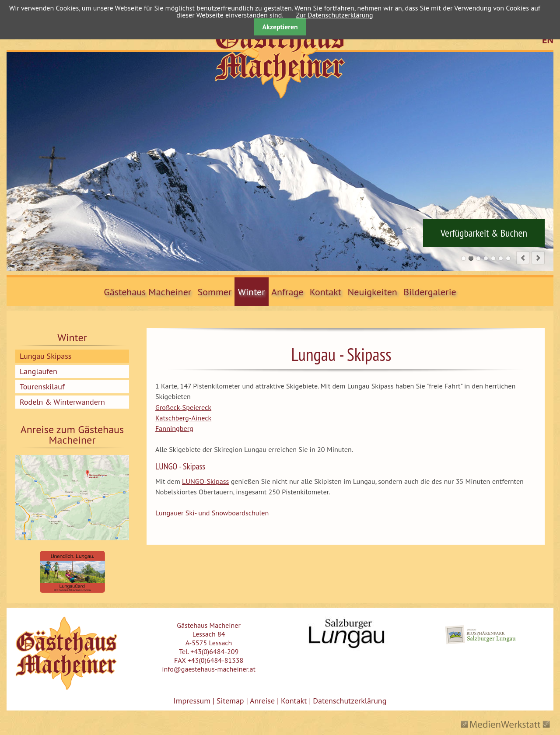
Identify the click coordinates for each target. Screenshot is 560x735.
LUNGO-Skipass (205, 481)
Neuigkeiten (373, 292)
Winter (252, 292)
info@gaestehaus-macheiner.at (209, 669)
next (538, 258)
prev (523, 258)
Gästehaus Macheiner (147, 292)
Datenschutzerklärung (348, 701)
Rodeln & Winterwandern (62, 402)
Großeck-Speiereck (183, 407)
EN (548, 40)
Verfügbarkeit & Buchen (484, 233)
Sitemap (230, 701)
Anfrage (287, 292)
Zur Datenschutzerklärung (334, 15)
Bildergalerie (430, 292)
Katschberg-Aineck (183, 418)
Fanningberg (174, 428)
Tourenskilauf (42, 387)
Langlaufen (38, 371)
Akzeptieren (280, 27)
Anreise (262, 701)
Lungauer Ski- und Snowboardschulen (212, 513)
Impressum (192, 701)
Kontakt (326, 292)
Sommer (215, 292)
